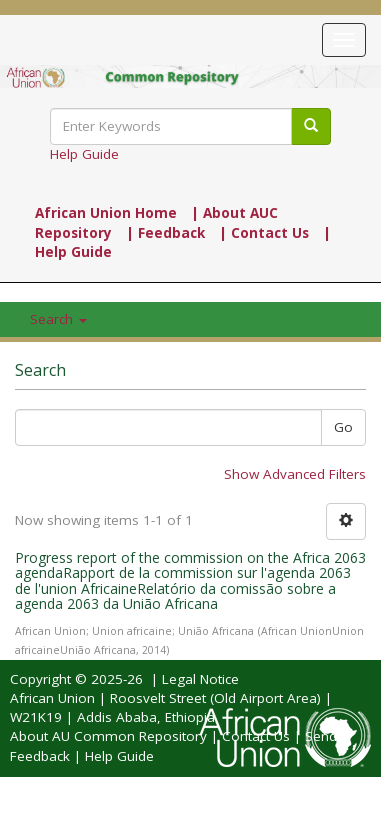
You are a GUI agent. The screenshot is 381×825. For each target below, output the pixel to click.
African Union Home (106, 213)
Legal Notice (200, 679)
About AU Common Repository (108, 736)
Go (343, 427)
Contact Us (256, 736)
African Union (52, 698)
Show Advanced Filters (295, 474)
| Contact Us (264, 233)
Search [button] (58, 319)
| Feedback (165, 233)
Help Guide (84, 154)
